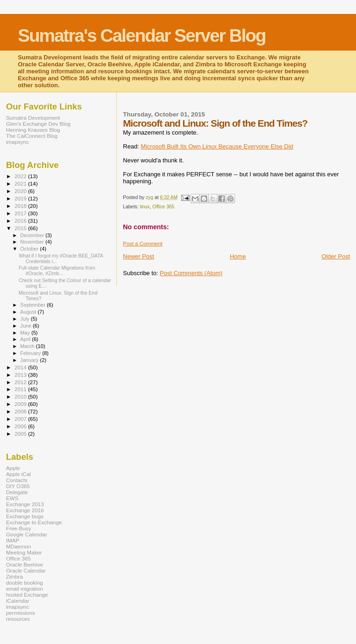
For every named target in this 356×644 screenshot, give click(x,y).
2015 (21, 228)
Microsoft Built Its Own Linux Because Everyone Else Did (217, 146)
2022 (21, 176)
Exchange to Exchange (34, 522)
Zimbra (14, 576)
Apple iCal (18, 474)
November (33, 242)
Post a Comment (143, 244)
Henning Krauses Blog (33, 130)
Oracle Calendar (26, 570)
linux (145, 207)
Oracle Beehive (25, 564)
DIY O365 (18, 486)
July (26, 319)
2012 (21, 382)
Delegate (17, 492)
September (34, 305)
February (32, 353)
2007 (21, 419)
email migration (24, 589)
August (29, 312)
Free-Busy (19, 528)
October (30, 249)
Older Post (336, 256)
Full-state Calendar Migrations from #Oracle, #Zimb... (57, 270)
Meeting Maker (24, 552)
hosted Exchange (27, 595)
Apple (13, 468)
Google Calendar (27, 534)
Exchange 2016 (25, 510)
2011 (21, 389)
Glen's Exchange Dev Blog (38, 124)
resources (18, 619)
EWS (12, 498)
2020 (21, 191)
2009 (21, 404)
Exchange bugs (25, 516)
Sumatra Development (33, 118)
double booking (25, 583)
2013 (21, 375)
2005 (21, 434)
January (30, 360)
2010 (21, 396)
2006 (21, 426)
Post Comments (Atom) (191, 273)
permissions (21, 613)
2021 (21, 184)
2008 (21, 411)
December (33, 235)
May (26, 333)
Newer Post (138, 256)
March (28, 346)
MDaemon (19, 546)
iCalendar (18, 601)
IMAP (13, 540)
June (27, 326)
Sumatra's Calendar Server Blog (142, 35)
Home (238, 256)
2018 (21, 206)
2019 (21, 198)
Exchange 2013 (25, 504)
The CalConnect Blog (32, 136)
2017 (21, 213)
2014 (21, 367)
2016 (21, 221)
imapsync (18, 142)
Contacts (17, 480)
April (26, 339)
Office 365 (163, 207)
